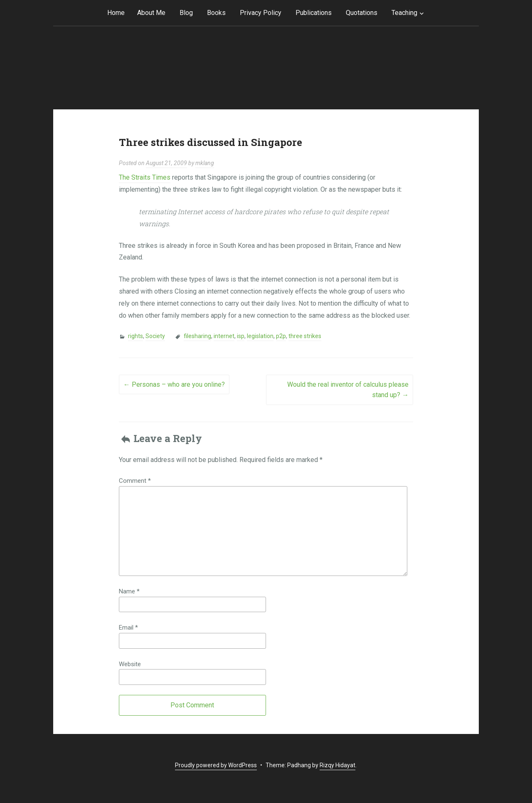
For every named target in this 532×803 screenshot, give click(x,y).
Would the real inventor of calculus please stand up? (348, 390)
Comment (135, 481)
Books (216, 13)
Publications (314, 13)
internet (224, 336)
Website (130, 664)
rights (135, 336)
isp (241, 336)
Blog (186, 13)
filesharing (197, 336)
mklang (205, 163)
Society (155, 336)
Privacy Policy (261, 13)
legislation (260, 336)
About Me (151, 13)
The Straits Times (145, 177)
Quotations (362, 13)
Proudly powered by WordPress (216, 765)
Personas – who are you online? (174, 384)
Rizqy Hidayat (337, 765)
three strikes (305, 336)
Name (129, 591)
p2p (281, 336)
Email (128, 628)
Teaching (404, 13)
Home (116, 13)
